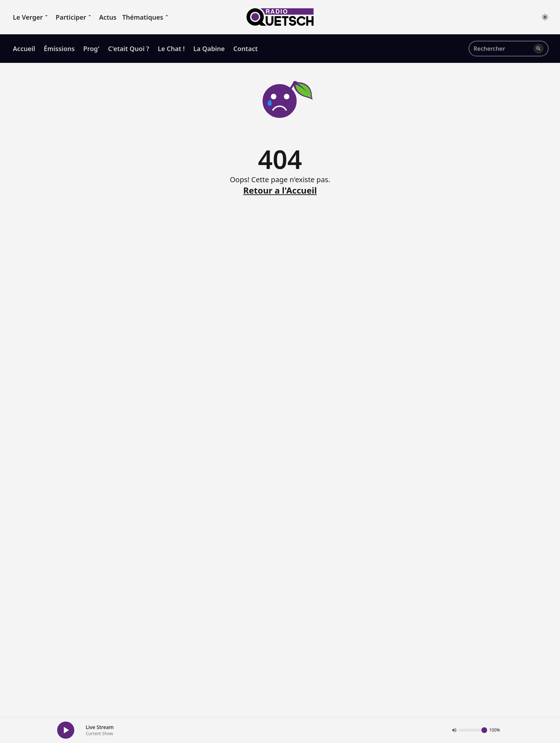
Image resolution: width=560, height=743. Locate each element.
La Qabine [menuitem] (209, 49)
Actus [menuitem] (108, 17)
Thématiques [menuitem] (146, 17)
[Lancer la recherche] (539, 49)
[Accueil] (280, 17)
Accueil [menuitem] (24, 49)
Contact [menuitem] (245, 49)
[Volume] (473, 730)
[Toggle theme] (545, 17)
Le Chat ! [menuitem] (171, 49)
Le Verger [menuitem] (31, 17)
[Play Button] (66, 730)
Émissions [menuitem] (59, 49)
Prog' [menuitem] (91, 49)
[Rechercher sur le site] (502, 49)
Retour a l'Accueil (280, 190)
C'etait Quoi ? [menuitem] (129, 49)
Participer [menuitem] (75, 17)
